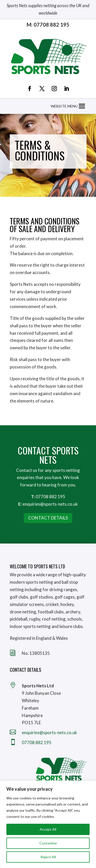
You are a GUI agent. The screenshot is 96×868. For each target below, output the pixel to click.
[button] (64, 106)
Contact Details (48, 518)
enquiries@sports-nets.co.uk (50, 504)
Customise (48, 843)
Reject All (48, 857)
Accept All (48, 829)
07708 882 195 (50, 497)
